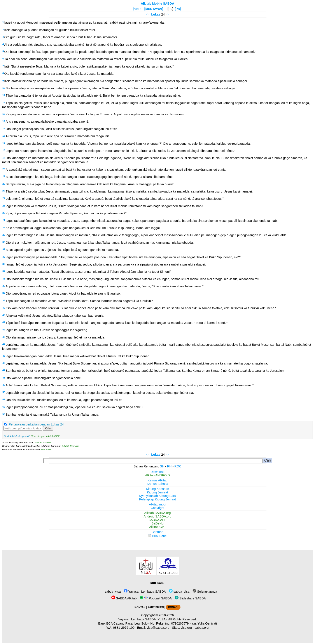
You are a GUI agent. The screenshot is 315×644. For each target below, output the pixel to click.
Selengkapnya (205, 592)
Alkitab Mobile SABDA (158, 3)
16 (4, 136)
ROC (178, 466)
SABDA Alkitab (124, 598)
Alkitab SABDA (43, 443)
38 (4, 300)
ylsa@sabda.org (158, 628)
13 (4, 114)
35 (4, 279)
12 (4, 102)
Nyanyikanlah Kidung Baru (157, 496)
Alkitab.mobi (157, 504)
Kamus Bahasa (157, 484)
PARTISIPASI (156, 607)
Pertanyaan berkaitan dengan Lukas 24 (36, 424)
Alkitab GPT (158, 527)
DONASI (173, 607)
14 (4, 121)
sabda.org (202, 628)
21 (4, 176)
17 (4, 143)
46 (4, 363)
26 (4, 213)
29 (4, 235)
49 (4, 385)
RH (169, 466)
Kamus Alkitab (157, 480)
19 (4, 158)
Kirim (48, 428)
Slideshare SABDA (190, 598)
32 (4, 257)
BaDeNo (46, 450)
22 (4, 184)
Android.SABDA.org (157, 516)
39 (4, 308)
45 (4, 356)
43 (4, 337)
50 (4, 392)
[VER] (137, 9)
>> (167, 14)
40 (4, 315)
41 (4, 322)
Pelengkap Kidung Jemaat (157, 499)
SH (162, 466)
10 (4, 88)
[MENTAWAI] (154, 9)
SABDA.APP (157, 520)
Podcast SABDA (156, 598)
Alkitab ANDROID (158, 475)
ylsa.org (186, 628)
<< (148, 14)
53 (4, 414)
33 (4, 264)
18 (4, 150)
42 (4, 330)
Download (157, 472)
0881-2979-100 (124, 628)
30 (4, 242)
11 (4, 95)
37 (4, 293)
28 (4, 227)
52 (4, 407)
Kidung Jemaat (157, 492)
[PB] (178, 9)
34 (4, 271)
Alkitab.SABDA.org (158, 513)
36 (4, 286)
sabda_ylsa (112, 592)
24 (4, 198)
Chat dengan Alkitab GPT (45, 436)
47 (4, 370)
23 (4, 191)
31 (4, 249)
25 (4, 206)
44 (4, 344)
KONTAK (140, 607)
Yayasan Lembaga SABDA (145, 592)
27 (4, 220)
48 (4, 378)
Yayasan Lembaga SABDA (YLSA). (143, 619)
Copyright (157, 508)
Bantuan (157, 532)
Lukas (156, 14)
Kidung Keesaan (157, 489)
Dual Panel (157, 536)
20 (4, 169)
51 (4, 399)
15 (4, 128)
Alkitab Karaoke (71, 446)
